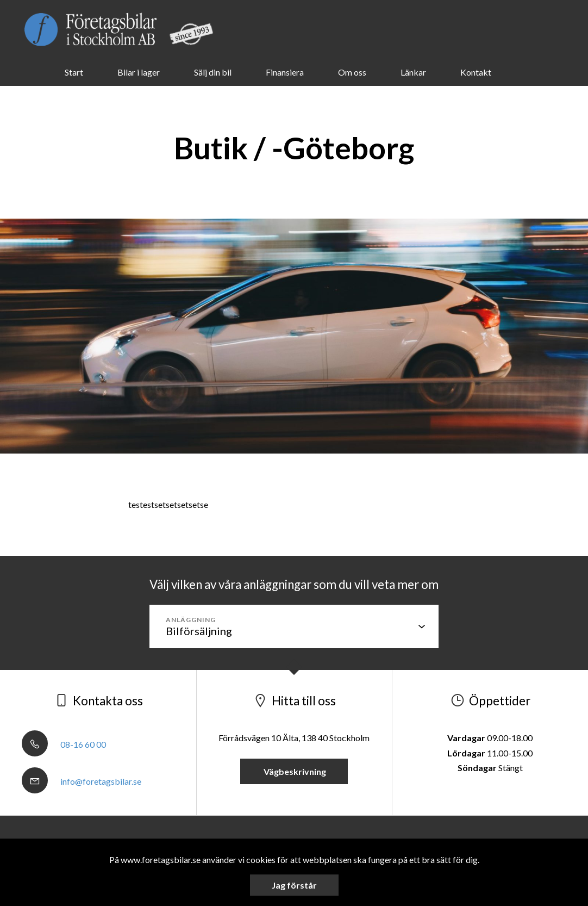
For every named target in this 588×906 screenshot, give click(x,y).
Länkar (413, 72)
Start (74, 72)
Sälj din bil (213, 72)
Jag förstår (294, 885)
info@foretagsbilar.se (82, 781)
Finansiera (285, 72)
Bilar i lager (139, 72)
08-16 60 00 (64, 744)
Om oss (352, 72)
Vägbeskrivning (294, 771)
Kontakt (476, 72)
